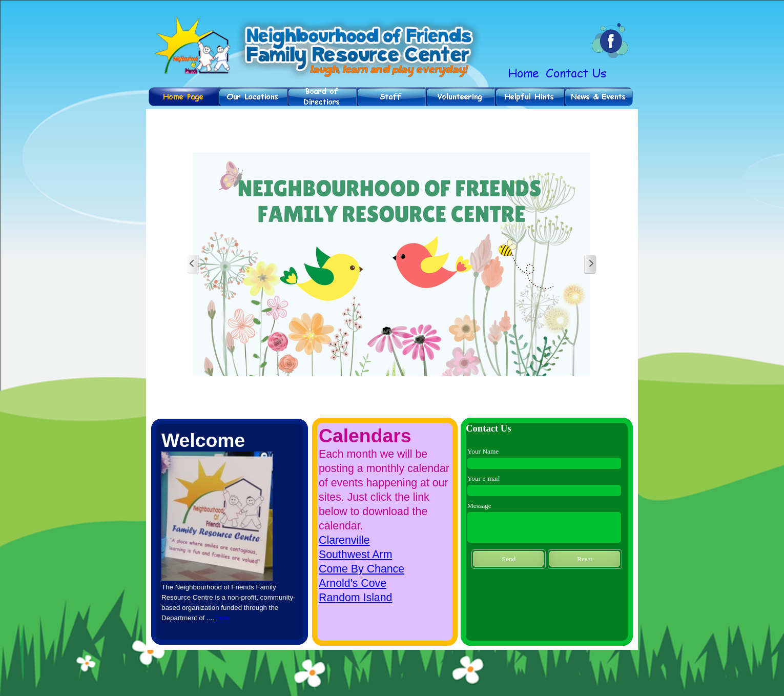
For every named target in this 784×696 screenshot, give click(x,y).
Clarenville (344, 540)
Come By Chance (362, 569)
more (222, 618)
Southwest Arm (355, 555)
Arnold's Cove (353, 583)
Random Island (355, 598)
